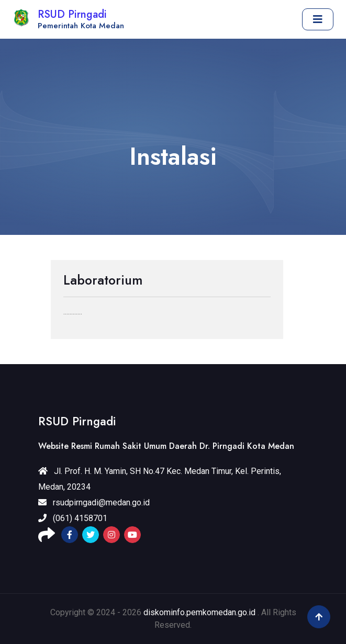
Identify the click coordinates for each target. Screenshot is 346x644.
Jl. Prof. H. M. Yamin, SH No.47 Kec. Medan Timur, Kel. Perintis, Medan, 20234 (160, 479)
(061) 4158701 (73, 518)
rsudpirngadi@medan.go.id (94, 502)
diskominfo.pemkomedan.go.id (199, 612)
